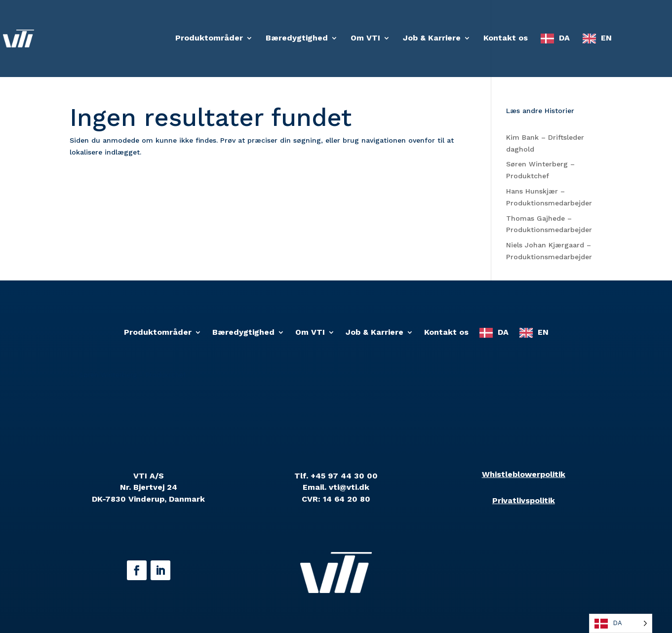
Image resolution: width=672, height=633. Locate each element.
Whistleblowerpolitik (524, 474)
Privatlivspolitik (524, 500)
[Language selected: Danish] (621, 623)
